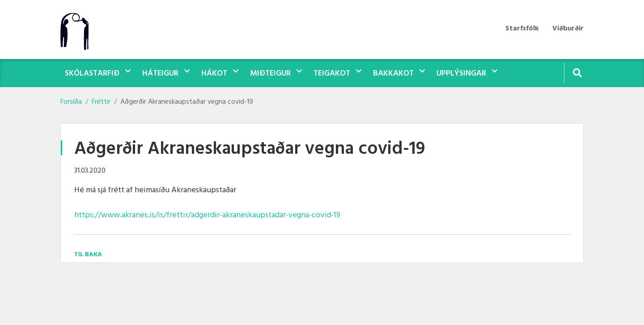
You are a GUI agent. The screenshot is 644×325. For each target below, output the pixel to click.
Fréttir (101, 102)
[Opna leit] (577, 73)
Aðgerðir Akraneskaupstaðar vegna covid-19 (187, 102)
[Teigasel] (79, 30)
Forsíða (71, 102)
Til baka (88, 255)
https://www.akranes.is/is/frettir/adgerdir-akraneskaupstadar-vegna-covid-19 (207, 215)
